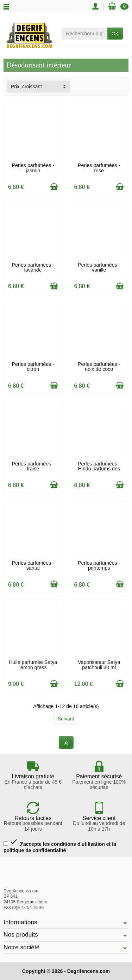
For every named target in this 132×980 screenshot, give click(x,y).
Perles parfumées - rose (99, 168)
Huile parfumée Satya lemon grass (33, 665)
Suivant (66, 719)
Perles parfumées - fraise (33, 466)
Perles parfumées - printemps (99, 565)
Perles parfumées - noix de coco (99, 367)
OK (115, 34)
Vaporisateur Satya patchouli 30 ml (99, 665)
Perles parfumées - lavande (33, 267)
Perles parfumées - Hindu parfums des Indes (99, 469)
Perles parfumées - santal (33, 565)
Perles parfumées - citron (33, 367)
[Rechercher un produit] (84, 34)
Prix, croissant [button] (26, 87)
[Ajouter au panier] (54, 187)
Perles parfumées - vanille (99, 267)
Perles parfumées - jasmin (33, 168)
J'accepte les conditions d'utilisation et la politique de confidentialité (60, 845)
